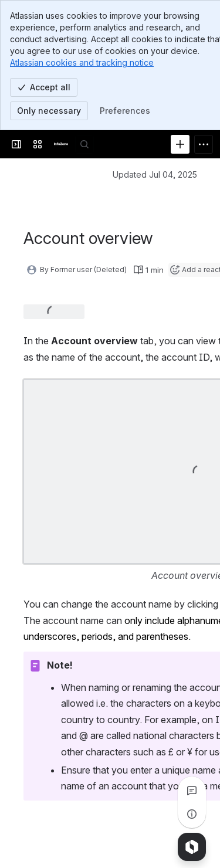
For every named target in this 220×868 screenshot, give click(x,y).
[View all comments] (192, 791)
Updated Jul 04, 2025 (155, 174)
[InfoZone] (61, 144)
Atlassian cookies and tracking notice (82, 62)
